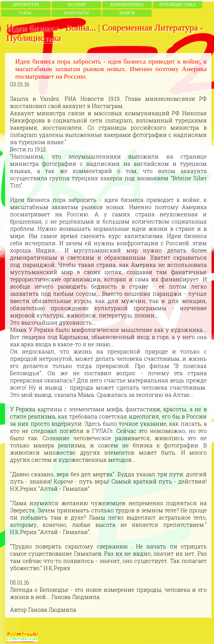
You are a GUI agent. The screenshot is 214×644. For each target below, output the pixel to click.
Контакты (76, 13)
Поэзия (76, 5)
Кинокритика (127, 5)
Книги (127, 13)
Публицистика (177, 5)
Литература (26, 5)
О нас (26, 13)
